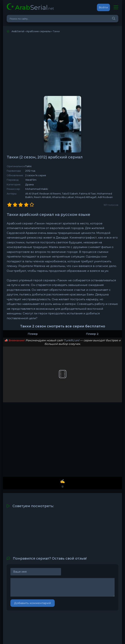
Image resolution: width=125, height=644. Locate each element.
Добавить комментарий (33, 603)
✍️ (62, 484)
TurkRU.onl (72, 340)
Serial (35, 7)
